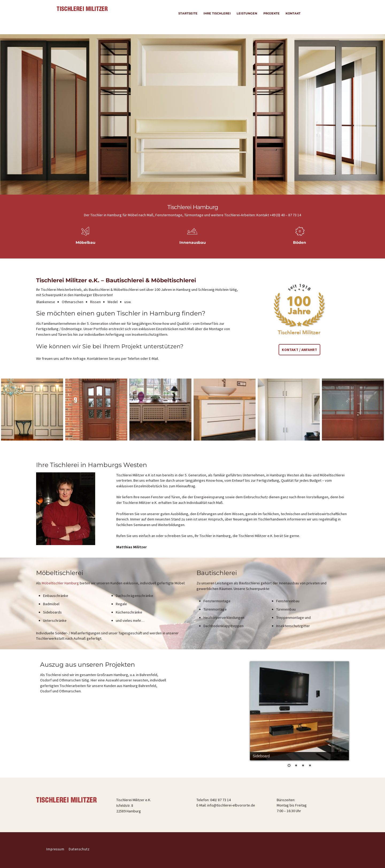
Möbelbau (86, 243)
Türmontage (194, 215)
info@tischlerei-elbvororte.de (231, 805)
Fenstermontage (169, 215)
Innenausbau (193, 243)
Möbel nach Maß (141, 215)
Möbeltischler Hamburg (60, 583)
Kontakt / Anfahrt (299, 350)
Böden (300, 243)
